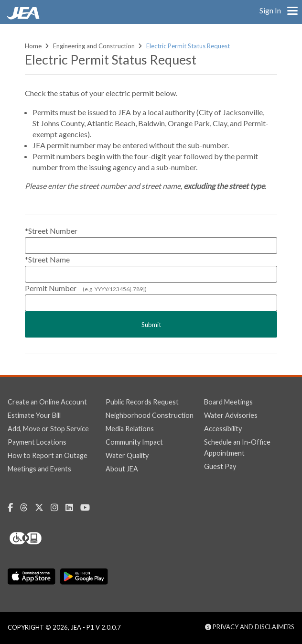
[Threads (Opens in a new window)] (27, 508)
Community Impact (134, 442)
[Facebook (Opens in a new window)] (14, 508)
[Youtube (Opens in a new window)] (89, 508)
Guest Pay (220, 466)
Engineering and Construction (94, 46)
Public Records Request (142, 402)
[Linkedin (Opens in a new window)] (73, 508)
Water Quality (127, 455)
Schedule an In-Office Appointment (237, 448)
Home (33, 46)
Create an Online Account (47, 402)
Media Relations (130, 429)
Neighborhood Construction (150, 415)
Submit (151, 325)
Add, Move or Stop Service (48, 429)
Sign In (270, 10)
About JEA (122, 469)
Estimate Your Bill (34, 415)
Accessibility (223, 429)
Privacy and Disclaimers (250, 627)
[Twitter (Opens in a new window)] (43, 508)
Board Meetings (228, 402)
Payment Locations (37, 442)
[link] (24, 17)
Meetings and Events (39, 469)
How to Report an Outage (48, 455)
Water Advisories (231, 415)
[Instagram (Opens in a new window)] (58, 508)
